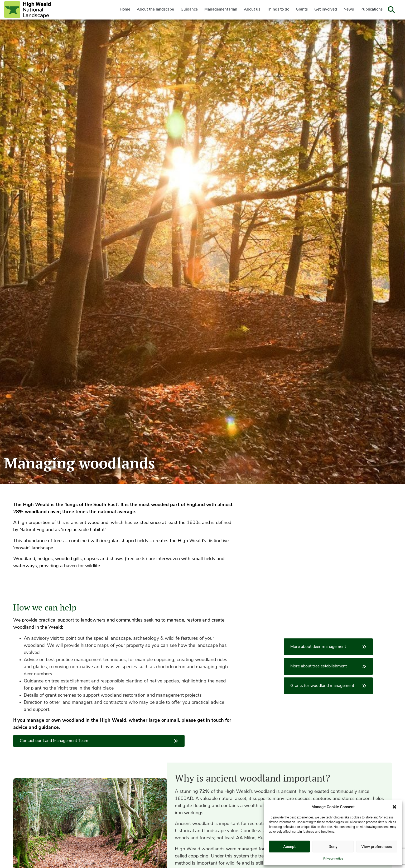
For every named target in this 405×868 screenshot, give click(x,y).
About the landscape (155, 10)
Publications (372, 10)
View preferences (377, 847)
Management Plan (221, 10)
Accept (289, 847)
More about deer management (328, 647)
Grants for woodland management (328, 686)
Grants (302, 10)
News (349, 10)
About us (252, 10)
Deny (333, 847)
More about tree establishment (328, 666)
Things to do (278, 10)
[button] (394, 807)
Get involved (326, 10)
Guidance (189, 10)
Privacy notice (333, 859)
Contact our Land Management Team (99, 741)
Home (125, 10)
